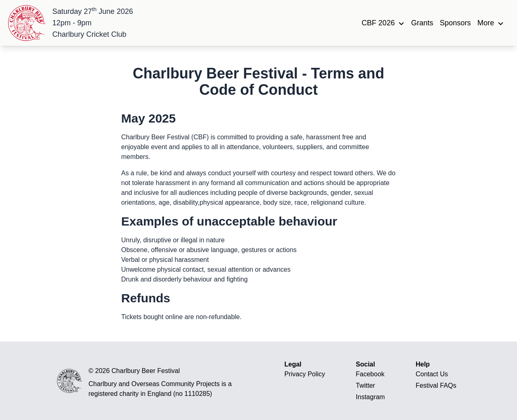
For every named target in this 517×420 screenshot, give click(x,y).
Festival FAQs (436, 385)
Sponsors (455, 23)
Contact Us (432, 374)
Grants (422, 23)
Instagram (370, 397)
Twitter (366, 385)
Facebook (370, 374)
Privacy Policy (305, 374)
